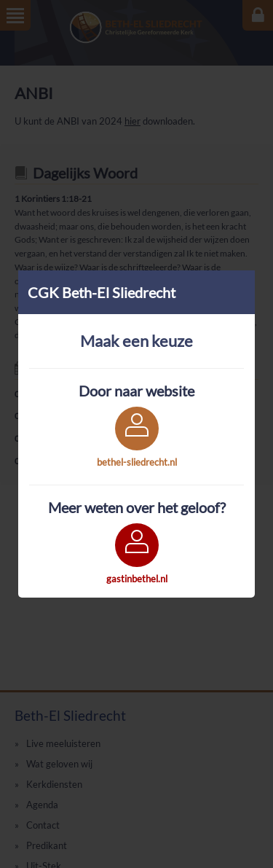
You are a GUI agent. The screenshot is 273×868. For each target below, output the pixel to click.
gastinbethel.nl (137, 579)
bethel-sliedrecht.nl (137, 462)
